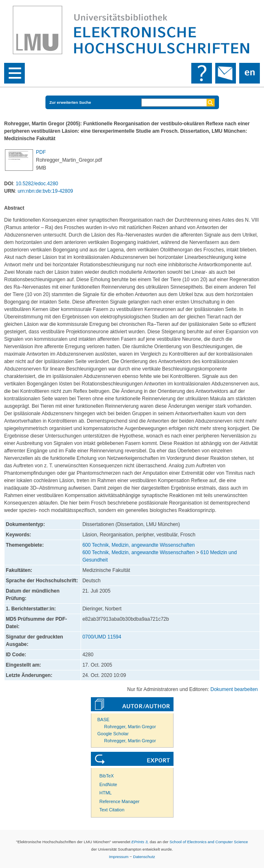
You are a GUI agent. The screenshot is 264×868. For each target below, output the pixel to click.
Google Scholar (113, 734)
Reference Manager (120, 801)
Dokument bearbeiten (234, 689)
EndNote (108, 784)
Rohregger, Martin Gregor (130, 727)
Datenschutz (144, 857)
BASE (103, 720)
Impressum (119, 857)
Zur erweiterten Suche (70, 102)
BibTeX (107, 776)
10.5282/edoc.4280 (37, 184)
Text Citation (112, 810)
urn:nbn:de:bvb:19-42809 (45, 191)
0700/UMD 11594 (102, 637)
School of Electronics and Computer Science (209, 842)
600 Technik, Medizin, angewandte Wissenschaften (138, 545)
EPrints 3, (140, 842)
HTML (106, 793)
